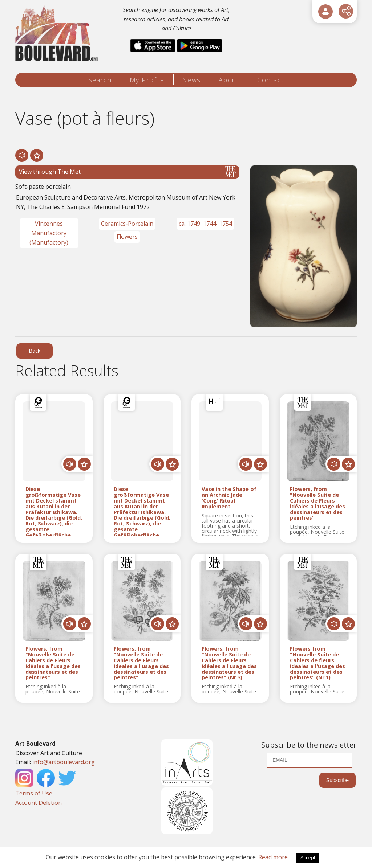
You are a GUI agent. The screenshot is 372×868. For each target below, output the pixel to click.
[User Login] (325, 12)
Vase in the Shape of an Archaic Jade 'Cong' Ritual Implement (229, 498)
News (192, 80)
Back (35, 351)
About (229, 80)
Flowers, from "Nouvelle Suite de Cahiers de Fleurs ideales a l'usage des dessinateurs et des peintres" (141, 663)
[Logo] (58, 34)
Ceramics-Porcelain (127, 224)
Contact (271, 80)
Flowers (127, 237)
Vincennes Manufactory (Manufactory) (49, 233)
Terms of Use (34, 793)
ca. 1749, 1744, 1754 (205, 224)
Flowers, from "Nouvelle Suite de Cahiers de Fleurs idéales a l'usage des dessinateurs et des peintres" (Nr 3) (229, 663)
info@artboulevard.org (64, 762)
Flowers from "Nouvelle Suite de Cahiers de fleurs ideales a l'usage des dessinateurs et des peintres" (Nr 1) (318, 663)
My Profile (147, 80)
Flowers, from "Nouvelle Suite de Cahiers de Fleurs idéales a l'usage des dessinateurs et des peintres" (318, 503)
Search (100, 80)
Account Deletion (39, 803)
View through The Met (127, 172)
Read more (273, 857)
